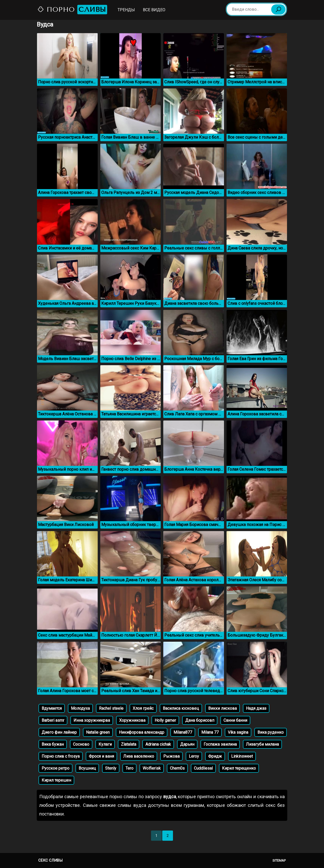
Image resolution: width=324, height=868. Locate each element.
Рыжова (171, 756)
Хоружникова (132, 720)
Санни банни (235, 720)
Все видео (154, 10)
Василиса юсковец (181, 708)
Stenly (111, 768)
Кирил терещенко (239, 768)
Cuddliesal (203, 768)
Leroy (194, 756)
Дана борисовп (200, 720)
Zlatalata (129, 744)
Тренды (126, 10)
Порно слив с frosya (61, 756)
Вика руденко (271, 732)
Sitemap (279, 860)
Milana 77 (210, 732)
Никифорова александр (142, 732)
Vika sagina (238, 732)
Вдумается (52, 708)
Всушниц (87, 768)
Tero (129, 768)
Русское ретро (55, 768)
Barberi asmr (53, 720)
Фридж (215, 756)
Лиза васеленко (139, 756)
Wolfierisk (152, 768)
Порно (72, 10)
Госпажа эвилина (220, 744)
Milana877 (183, 732)
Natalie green (98, 732)
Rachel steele (111, 708)
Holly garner (165, 720)
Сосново (81, 744)
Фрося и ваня (101, 756)
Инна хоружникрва (92, 720)
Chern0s (177, 768)
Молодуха (80, 708)
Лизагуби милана (262, 744)
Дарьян (187, 744)
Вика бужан (53, 744)
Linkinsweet (242, 756)
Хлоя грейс (143, 708)
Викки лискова (222, 708)
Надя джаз (256, 708)
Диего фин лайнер (59, 732)
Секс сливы (50, 860)
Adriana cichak (158, 744)
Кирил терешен (56, 780)
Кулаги (105, 744)
